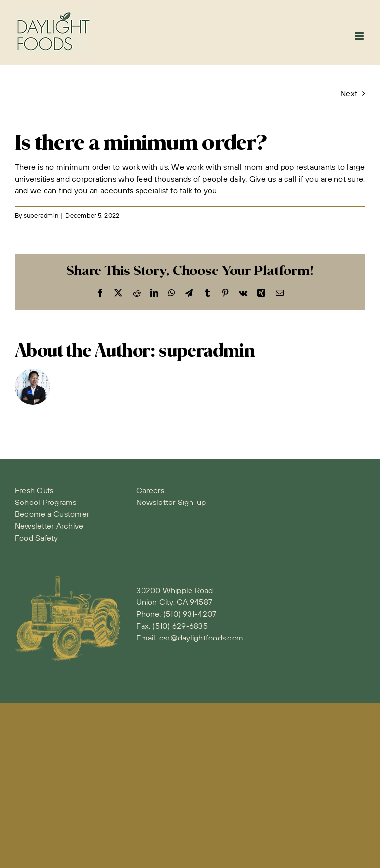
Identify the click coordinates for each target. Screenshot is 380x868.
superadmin (41, 215)
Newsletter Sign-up (171, 502)
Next (349, 93)
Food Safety (37, 538)
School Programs (46, 502)
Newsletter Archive (49, 526)
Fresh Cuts (34, 490)
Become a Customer (52, 514)
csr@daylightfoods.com (201, 638)
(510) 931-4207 (190, 614)
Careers (150, 490)
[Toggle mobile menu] (360, 36)
